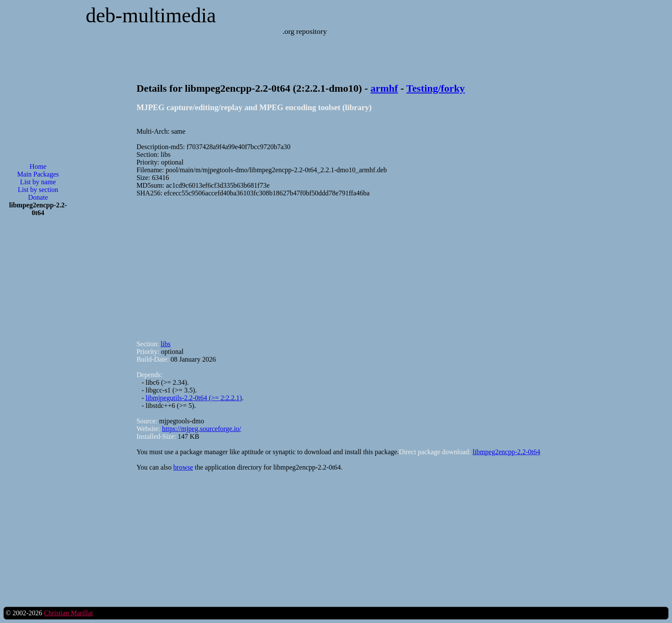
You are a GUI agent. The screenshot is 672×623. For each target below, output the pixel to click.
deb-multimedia (151, 15)
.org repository (304, 31)
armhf (384, 88)
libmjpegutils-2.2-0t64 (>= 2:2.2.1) (194, 398)
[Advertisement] (38, 361)
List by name (38, 182)
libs (166, 344)
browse (183, 467)
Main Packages (38, 174)
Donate (38, 197)
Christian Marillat (68, 613)
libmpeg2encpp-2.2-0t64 (507, 452)
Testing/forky (435, 88)
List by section (38, 190)
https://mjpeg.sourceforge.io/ (202, 429)
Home (38, 166)
